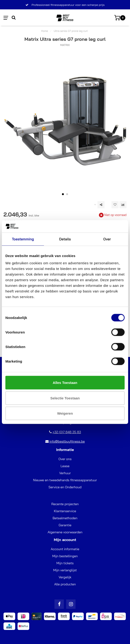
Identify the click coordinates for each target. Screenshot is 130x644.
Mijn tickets (65, 563)
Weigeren (65, 413)
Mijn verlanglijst (65, 570)
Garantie (65, 525)
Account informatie (65, 549)
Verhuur (65, 473)
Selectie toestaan (65, 398)
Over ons (65, 459)
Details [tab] (65, 239)
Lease (65, 466)
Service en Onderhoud (65, 487)
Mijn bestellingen (65, 556)
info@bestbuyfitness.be (67, 441)
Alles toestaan (65, 383)
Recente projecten (65, 504)
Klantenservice (65, 511)
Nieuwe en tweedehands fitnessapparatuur (65, 480)
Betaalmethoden (65, 518)
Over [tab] (107, 239)
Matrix (65, 45)
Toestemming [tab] (23, 239)
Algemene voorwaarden (65, 532)
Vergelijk (65, 577)
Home (45, 31)
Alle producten (65, 584)
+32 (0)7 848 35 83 (67, 432)
